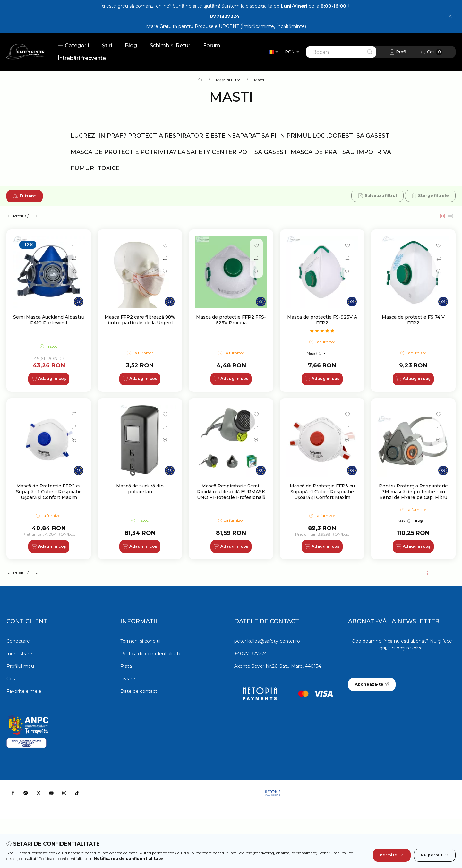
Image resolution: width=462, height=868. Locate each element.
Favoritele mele (24, 691)
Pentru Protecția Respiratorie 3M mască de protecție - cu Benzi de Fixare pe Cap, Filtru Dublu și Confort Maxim (413, 495)
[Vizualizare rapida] (74, 271)
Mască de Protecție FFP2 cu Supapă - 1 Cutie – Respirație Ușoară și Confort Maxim (49, 492)
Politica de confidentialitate (151, 654)
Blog (131, 45)
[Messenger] (26, 793)
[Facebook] (13, 793)
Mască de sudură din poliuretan (140, 489)
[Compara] (74, 258)
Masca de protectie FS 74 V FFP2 (413, 320)
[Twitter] (38, 793)
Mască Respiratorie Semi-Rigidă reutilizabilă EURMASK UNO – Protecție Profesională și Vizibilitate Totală (231, 495)
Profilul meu (20, 666)
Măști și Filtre (228, 80)
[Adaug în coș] (49, 379)
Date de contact (139, 691)
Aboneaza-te (372, 684)
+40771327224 (251, 654)
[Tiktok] (77, 793)
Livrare (128, 679)
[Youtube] (51, 793)
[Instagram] (64, 793)
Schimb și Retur (170, 45)
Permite (392, 855)
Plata (126, 666)
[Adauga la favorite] (74, 245)
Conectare (18, 641)
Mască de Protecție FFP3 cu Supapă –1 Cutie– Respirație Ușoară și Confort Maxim (322, 492)
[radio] (450, 216)
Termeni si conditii (140, 641)
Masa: (314, 353)
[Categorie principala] (200, 80)
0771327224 (225, 16)
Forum (212, 45)
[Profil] (398, 52)
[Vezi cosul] (431, 52)
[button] (73, 46)
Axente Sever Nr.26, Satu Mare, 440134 (278, 666)
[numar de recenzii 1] (322, 331)
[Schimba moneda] (292, 52)
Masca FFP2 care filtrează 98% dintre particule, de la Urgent (140, 320)
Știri (107, 45)
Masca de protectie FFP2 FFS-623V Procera (231, 320)
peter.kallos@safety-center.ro (267, 641)
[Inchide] (450, 16)
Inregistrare (19, 654)
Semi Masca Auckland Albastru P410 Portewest (49, 320)
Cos (11, 679)
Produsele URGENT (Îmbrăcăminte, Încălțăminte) (250, 26)
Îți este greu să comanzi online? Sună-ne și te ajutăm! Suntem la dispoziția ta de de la (225, 6)
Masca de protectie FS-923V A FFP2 (322, 320)
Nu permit (435, 855)
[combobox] (341, 52)
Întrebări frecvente (82, 58)
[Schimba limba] (273, 52)
